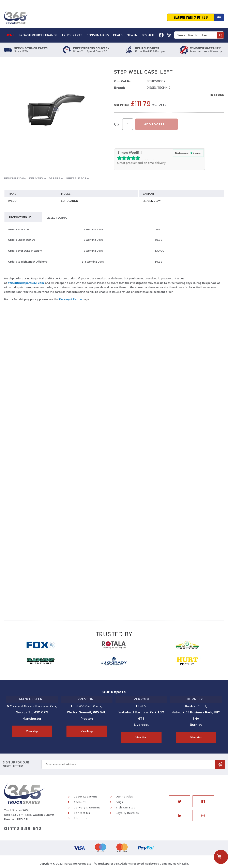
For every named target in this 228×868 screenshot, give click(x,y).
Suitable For (71, 178)
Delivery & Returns (87, 808)
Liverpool (141, 700)
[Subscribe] (220, 764)
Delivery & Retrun (71, 299)
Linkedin (180, 816)
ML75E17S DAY (152, 201)
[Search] (220, 35)
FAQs (119, 802)
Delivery (34, 178)
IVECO (12, 201)
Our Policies (124, 797)
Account (80, 802)
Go (219, 17)
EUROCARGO (70, 201)
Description (13, 178)
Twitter (180, 801)
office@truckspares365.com (26, 283)
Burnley (196, 700)
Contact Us (82, 813)
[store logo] (16, 17)
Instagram (203, 816)
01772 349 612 (23, 828)
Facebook (203, 801)
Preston (87, 700)
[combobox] (199, 35)
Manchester (32, 700)
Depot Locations (86, 797)
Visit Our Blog (126, 808)
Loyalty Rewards (127, 813)
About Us (80, 818)
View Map (32, 731)
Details (51, 178)
